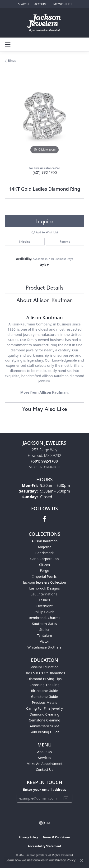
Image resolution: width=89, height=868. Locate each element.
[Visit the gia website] (45, 823)
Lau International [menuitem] (44, 594)
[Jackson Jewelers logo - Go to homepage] (44, 23)
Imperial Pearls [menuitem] (45, 576)
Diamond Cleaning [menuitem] (44, 714)
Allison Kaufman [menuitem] (45, 541)
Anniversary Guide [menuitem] (44, 726)
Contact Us (44, 769)
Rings (12, 61)
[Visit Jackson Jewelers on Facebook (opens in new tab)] (44, 519)
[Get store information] (44, 467)
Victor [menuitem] (44, 641)
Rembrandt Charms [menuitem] (44, 618)
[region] (44, 116)
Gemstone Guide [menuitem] (45, 697)
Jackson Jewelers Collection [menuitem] (44, 582)
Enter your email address (44, 789)
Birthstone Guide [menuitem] (44, 691)
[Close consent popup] (82, 860)
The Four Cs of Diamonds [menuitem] (44, 673)
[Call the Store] (45, 461)
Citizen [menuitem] (45, 565)
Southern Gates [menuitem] (44, 624)
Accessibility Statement (44, 846)
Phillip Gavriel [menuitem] (44, 612)
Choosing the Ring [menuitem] (44, 685)
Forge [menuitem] (44, 571)
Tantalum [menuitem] (44, 635)
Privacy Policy (28, 837)
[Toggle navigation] (8, 44)
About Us (45, 752)
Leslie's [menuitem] (45, 600)
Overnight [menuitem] (44, 606)
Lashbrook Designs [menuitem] (44, 588)
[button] (23, 4)
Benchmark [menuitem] (44, 553)
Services (44, 758)
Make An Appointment (45, 764)
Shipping (25, 242)
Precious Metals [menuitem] (44, 702)
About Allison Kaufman (45, 300)
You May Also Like (44, 409)
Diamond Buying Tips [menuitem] (44, 679)
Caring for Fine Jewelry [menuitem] (44, 708)
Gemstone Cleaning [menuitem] (44, 720)
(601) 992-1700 (45, 172)
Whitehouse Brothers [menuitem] (44, 647)
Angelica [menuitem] (44, 547)
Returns (65, 242)
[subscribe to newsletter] (66, 798)
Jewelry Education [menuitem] (44, 667)
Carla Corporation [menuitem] (44, 559)
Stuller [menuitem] (44, 630)
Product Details (45, 287)
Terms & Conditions (56, 837)
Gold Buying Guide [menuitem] (44, 732)
